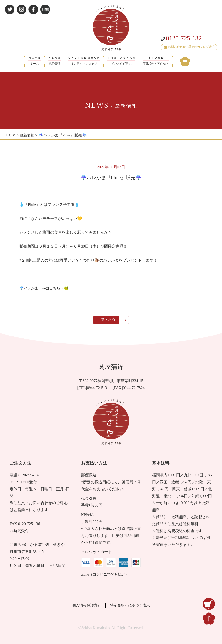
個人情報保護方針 (85, 606)
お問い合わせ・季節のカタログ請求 (189, 51)
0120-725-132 (181, 43)
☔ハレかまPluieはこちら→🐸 (45, 288)
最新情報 (28, 135)
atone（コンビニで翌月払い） (107, 575)
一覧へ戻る (106, 319)
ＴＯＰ (11, 135)
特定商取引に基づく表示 (132, 606)
